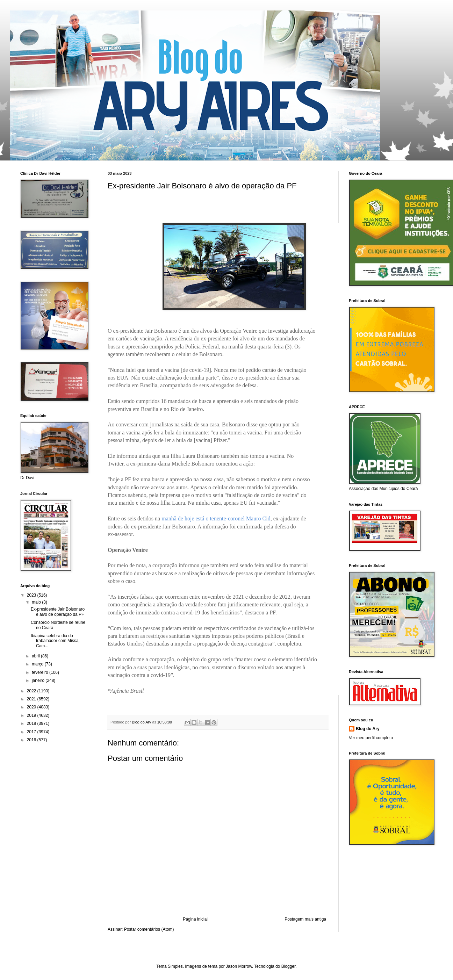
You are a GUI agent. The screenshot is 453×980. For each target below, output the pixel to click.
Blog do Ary (368, 729)
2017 (32, 732)
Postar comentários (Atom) (149, 929)
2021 (32, 699)
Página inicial (195, 919)
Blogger (289, 966)
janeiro (39, 680)
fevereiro (41, 672)
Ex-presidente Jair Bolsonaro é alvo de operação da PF (58, 612)
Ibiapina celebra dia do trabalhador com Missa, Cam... (55, 641)
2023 (32, 595)
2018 (32, 723)
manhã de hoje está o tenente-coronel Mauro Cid (216, 518)
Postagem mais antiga (305, 919)
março (38, 664)
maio (37, 602)
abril (36, 656)
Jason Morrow (239, 966)
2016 (32, 740)
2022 (32, 691)
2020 (32, 707)
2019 (32, 715)
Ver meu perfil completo (371, 738)
